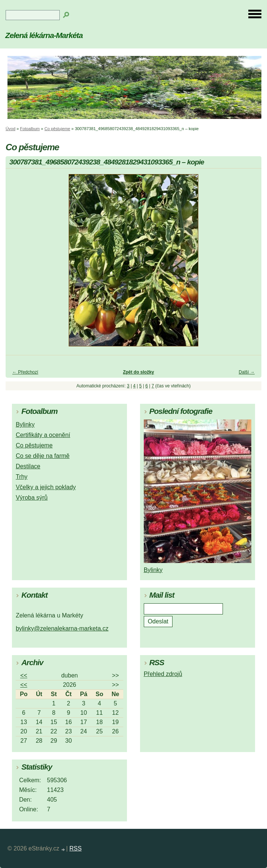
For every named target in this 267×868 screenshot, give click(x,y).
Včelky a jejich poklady (46, 487)
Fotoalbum (30, 129)
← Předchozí (25, 372)
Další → (247, 372)
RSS (76, 848)
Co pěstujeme (57, 129)
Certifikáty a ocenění (43, 435)
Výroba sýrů (32, 498)
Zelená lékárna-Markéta (44, 35)
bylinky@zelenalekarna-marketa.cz (62, 628)
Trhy (21, 477)
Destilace (28, 466)
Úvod (10, 129)
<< (24, 675)
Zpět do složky (138, 372)
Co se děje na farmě (43, 456)
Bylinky (25, 424)
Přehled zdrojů (163, 674)
